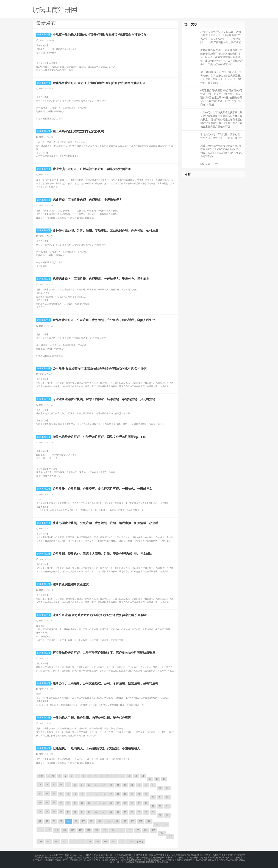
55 (167, 797)
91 (153, 812)
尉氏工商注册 (44, 35)
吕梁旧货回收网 (132, 857)
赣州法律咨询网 (55, 857)
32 (139, 785)
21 (61, 784)
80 (75, 812)
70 (139, 803)
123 (137, 830)
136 (105, 842)
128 (40, 842)
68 (125, 803)
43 (82, 794)
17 (164, 779)
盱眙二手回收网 (200, 860)
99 (76, 821)
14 (143, 776)
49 (125, 794)
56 (40, 803)
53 (153, 797)
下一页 (140, 842)
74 (167, 806)
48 (118, 794)
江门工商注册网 (191, 857)
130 (57, 842)
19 (47, 784)
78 (61, 812)
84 (104, 812)
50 (132, 794)
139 (130, 842)
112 (48, 830)
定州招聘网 (140, 862)
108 (149, 821)
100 (84, 821)
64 (96, 803)
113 (56, 830)
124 (146, 830)
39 (54, 793)
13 (136, 776)
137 (114, 842)
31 (132, 785)
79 (68, 812)
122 (129, 830)
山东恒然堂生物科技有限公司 (154, 857)
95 (47, 821)
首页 (41, 776)
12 (129, 776)
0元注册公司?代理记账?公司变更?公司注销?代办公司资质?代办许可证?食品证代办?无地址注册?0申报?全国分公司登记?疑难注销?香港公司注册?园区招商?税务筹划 (221, 98)
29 (118, 785)
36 (167, 788)
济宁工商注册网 (90, 860)
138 (122, 842)
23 (75, 785)
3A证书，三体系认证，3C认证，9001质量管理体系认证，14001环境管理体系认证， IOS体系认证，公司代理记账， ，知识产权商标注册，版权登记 (221, 37)
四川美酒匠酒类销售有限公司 (112, 860)
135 (97, 842)
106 (132, 821)
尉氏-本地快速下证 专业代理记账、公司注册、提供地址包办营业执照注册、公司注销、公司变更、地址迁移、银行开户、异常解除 (221, 77)
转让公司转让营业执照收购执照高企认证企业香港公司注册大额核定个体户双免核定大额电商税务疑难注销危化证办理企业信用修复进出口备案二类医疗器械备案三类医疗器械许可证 (221, 120)
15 (150, 779)
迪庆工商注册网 (161, 855)
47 (111, 794)
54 (160, 797)
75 (40, 812)
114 (64, 830)
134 (89, 842)
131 (65, 842)
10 (115, 776)
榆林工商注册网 (176, 857)
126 (162, 833)
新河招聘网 (151, 862)
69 (132, 803)
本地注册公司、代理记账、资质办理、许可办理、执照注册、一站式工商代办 (221, 136)
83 (96, 812)
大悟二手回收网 (215, 860)
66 (111, 803)
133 (81, 842)
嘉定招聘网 (162, 862)
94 (40, 821)
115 (73, 830)
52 (146, 794)
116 (80, 830)
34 (153, 785)
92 (160, 815)
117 (89, 830)
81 (82, 812)
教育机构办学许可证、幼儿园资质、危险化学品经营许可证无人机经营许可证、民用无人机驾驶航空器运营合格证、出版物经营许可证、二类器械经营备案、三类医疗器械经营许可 (221, 57)
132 (73, 842)
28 (111, 785)
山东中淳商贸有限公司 (180, 855)
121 (121, 830)
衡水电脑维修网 (81, 857)
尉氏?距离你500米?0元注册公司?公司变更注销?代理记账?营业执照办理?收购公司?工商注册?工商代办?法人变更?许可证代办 (221, 151)
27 (104, 785)
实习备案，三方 (209, 164)
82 (89, 812)
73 (160, 806)
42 (75, 794)
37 (40, 793)
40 (61, 794)
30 (125, 785)
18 (40, 784)
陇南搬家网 (156, 860)
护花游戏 (119, 855)
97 (61, 821)
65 (104, 803)
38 (47, 793)
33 (146, 785)
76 (47, 812)
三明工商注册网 (146, 855)
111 (40, 830)
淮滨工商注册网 (232, 857)
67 (118, 803)
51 (139, 794)
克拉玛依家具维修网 (114, 857)
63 (89, 803)
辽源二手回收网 (127, 862)
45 (96, 794)
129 (48, 842)
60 (68, 803)
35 (160, 788)
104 (116, 821)
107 (141, 821)
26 (96, 785)
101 (92, 821)
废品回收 (110, 855)
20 (54, 784)
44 (89, 794)
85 (111, 812)
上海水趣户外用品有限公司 (212, 857)
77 (54, 812)
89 (139, 812)
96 (54, 821)
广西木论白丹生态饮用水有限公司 (220, 855)
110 (165, 824)
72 (153, 806)
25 (89, 785)
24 (82, 785)
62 (82, 803)
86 (118, 812)
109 (157, 824)
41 (68, 794)
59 (61, 803)
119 (105, 830)
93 (167, 815)
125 (154, 830)
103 (108, 821)
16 (157, 779)
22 (68, 784)
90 (146, 812)
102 (100, 821)
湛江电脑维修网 (169, 860)
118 (97, 830)
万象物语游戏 (197, 855)
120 (113, 830)
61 (75, 803)
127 (170, 836)
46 (104, 794)
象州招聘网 (41, 857)
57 (47, 803)
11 (122, 776)
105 (124, 821)
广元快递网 (68, 857)
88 (132, 812)
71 (146, 803)
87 (125, 812)
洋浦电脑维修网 (97, 857)
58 (54, 803)
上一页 (51, 776)
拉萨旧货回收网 (185, 860)
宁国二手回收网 (231, 860)
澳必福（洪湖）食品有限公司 (69, 860)
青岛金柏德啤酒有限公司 (138, 860)
